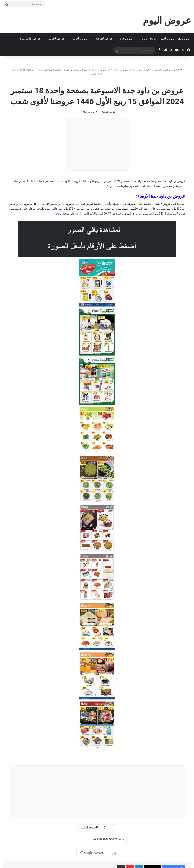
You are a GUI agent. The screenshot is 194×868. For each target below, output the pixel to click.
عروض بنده (184, 39)
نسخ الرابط (78, 839)
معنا (42, 181)
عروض (58, 214)
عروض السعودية (160, 70)
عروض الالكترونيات (30, 39)
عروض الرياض (148, 39)
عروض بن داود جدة (122, 70)
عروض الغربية (80, 39)
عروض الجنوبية (56, 39)
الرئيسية (177, 70)
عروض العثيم (168, 39)
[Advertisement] (97, 145)
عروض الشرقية (104, 39)
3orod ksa (107, 112)
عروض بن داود (142, 70)
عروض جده (126, 39)
